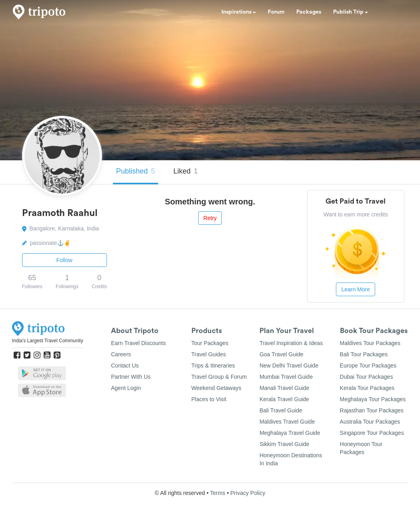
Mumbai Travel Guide (286, 377)
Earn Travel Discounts (138, 343)
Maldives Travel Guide (287, 422)
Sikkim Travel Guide (284, 444)
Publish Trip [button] (351, 12)
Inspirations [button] (239, 12)
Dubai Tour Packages (367, 377)
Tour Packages (210, 343)
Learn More (356, 289)
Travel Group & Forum (219, 377)
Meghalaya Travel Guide (290, 433)
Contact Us (125, 366)
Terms (217, 493)
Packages (309, 12)
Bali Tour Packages (364, 354)
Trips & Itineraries (213, 366)
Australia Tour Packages (370, 422)
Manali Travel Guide (284, 388)
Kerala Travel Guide (284, 399)
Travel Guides (209, 354)
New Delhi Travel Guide (289, 366)
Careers (121, 354)
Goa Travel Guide (281, 354)
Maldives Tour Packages (370, 343)
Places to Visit (209, 399)
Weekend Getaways (216, 388)
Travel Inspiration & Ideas (291, 343)
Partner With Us (131, 377)
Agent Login (126, 388)
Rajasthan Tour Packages (372, 410)
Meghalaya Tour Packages (373, 399)
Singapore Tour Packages (372, 433)
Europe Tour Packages (368, 366)
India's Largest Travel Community (48, 341)
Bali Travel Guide (281, 410)
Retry (210, 218)
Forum (276, 12)
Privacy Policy (248, 493)
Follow (64, 260)
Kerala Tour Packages (367, 388)
